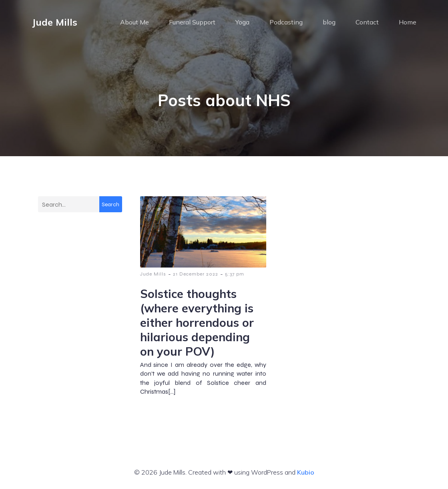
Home (408, 22)
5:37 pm (235, 274)
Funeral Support (192, 22)
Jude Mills (153, 274)
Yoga (242, 22)
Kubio (306, 472)
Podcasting (286, 22)
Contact (367, 22)
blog (329, 22)
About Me (135, 22)
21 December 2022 (196, 274)
